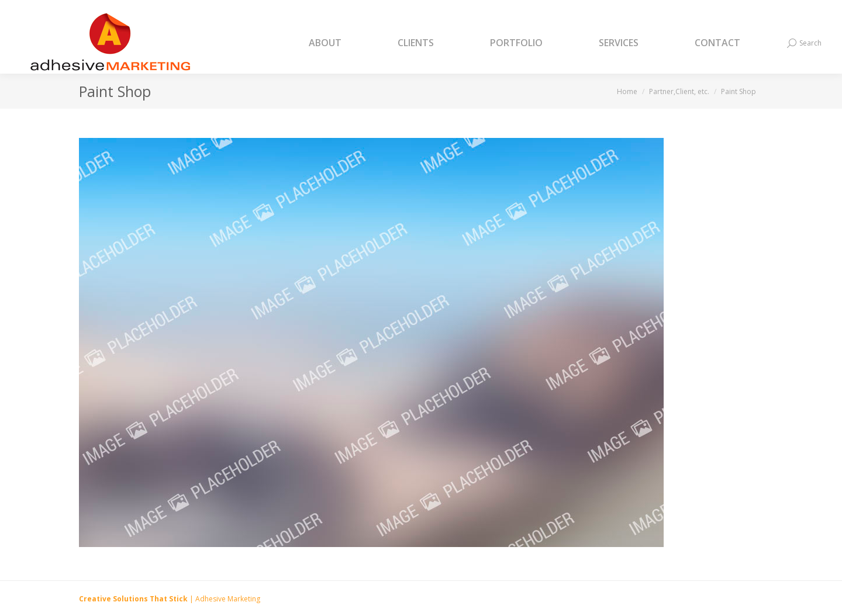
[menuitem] (340, 43)
